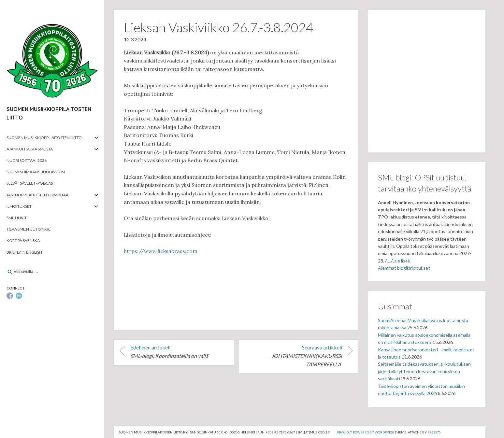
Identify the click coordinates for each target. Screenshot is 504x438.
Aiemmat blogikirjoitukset (404, 268)
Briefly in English (24, 252)
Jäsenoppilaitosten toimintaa (37, 195)
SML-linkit (17, 218)
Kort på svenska (23, 240)
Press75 (434, 432)
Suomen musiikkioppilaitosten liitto (44, 138)
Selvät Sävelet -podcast (31, 183)
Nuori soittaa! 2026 (27, 160)
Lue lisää (401, 261)
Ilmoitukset (19, 206)
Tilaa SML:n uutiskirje (29, 229)
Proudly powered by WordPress (366, 432)
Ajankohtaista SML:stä (30, 149)
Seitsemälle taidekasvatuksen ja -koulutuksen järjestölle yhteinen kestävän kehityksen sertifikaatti (424, 371)
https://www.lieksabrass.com (161, 251)
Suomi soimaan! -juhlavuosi (36, 172)
